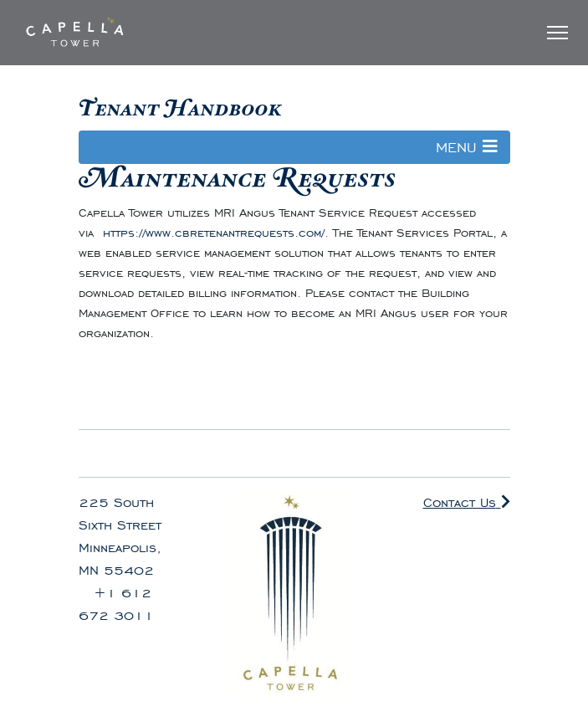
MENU (467, 147)
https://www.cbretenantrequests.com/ (214, 233)
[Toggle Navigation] (557, 33)
